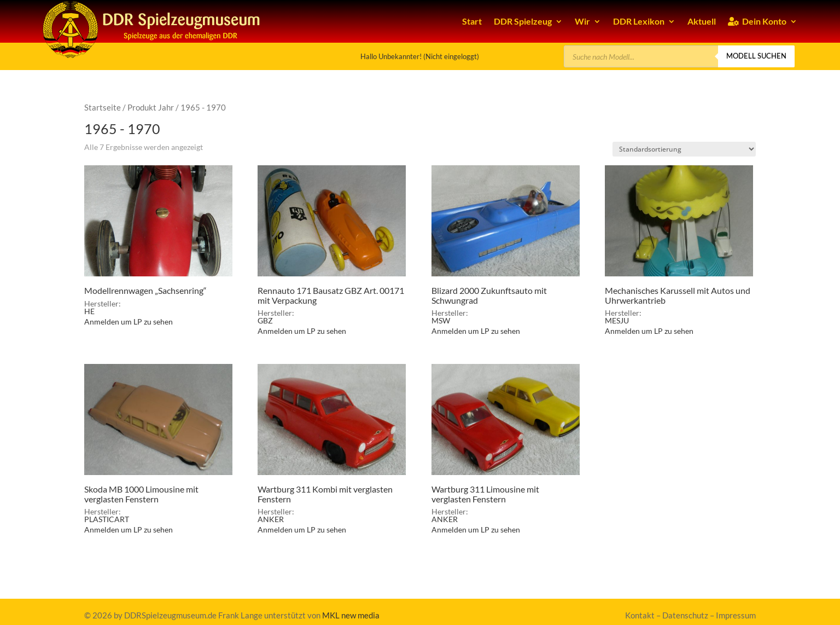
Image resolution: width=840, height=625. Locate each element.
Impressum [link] (736, 615)
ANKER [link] (271, 519)
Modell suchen (756, 56)
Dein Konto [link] (757, 21)
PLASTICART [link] (107, 519)
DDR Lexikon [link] (639, 21)
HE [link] (89, 311)
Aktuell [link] (702, 21)
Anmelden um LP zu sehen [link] (129, 322)
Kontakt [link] (640, 615)
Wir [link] (582, 21)
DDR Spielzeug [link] (523, 21)
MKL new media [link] (351, 615)
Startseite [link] (103, 107)
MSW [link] (441, 320)
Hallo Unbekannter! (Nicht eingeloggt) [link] (420, 56)
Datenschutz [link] (685, 615)
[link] (158, 233)
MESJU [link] (617, 320)
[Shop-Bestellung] (684, 149)
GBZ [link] (265, 320)
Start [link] (472, 21)
